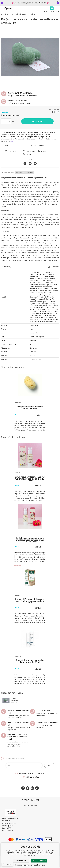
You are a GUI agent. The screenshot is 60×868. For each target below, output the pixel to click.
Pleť (12, 14)
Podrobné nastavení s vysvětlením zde (30, 865)
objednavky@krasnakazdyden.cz (32, 773)
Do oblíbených (13, 151)
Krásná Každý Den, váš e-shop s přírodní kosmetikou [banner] (8, 9)
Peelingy (32, 14)
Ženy (6, 14)
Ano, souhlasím (39, 861)
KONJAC (41, 145)
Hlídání (29, 154)
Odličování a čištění (21, 14)
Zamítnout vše (21, 861)
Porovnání (44, 151)
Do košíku (37, 121)
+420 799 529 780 (32, 777)
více (11, 141)
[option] (30, 57)
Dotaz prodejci (31, 151)
